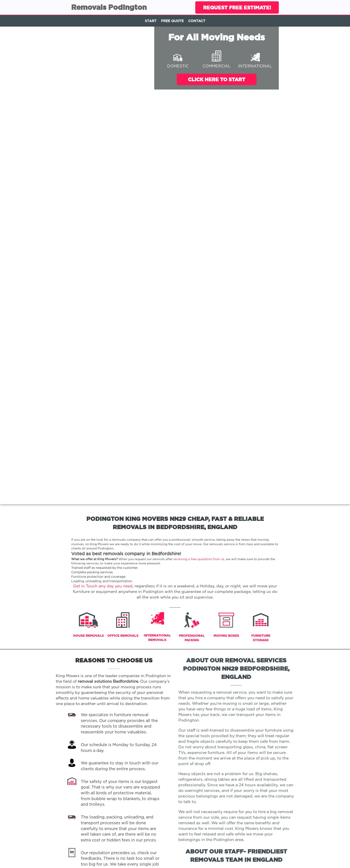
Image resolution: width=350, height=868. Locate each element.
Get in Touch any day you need (103, 586)
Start (151, 21)
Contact (197, 21)
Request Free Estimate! (237, 7)
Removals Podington (109, 7)
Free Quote (172, 21)
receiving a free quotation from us (199, 559)
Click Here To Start (217, 79)
